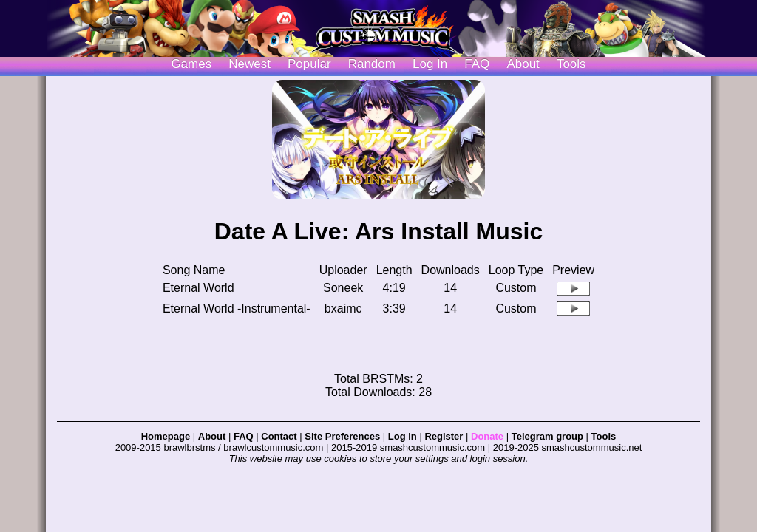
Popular (309, 64)
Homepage (166, 436)
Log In (403, 436)
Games (191, 64)
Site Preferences (342, 436)
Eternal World (198, 288)
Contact (279, 436)
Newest (249, 64)
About (523, 64)
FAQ (477, 64)
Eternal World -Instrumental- (237, 308)
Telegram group (547, 436)
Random (372, 64)
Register (444, 436)
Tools (571, 64)
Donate (487, 436)
